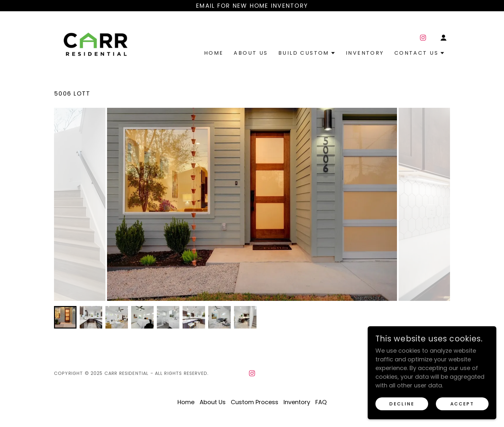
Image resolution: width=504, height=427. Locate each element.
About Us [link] (251, 53)
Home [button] (186, 402)
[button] (444, 38)
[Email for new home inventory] (252, 6)
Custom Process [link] (255, 402)
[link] (96, 43)
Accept (462, 404)
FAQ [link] (321, 402)
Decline (402, 404)
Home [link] (214, 53)
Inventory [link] (365, 53)
